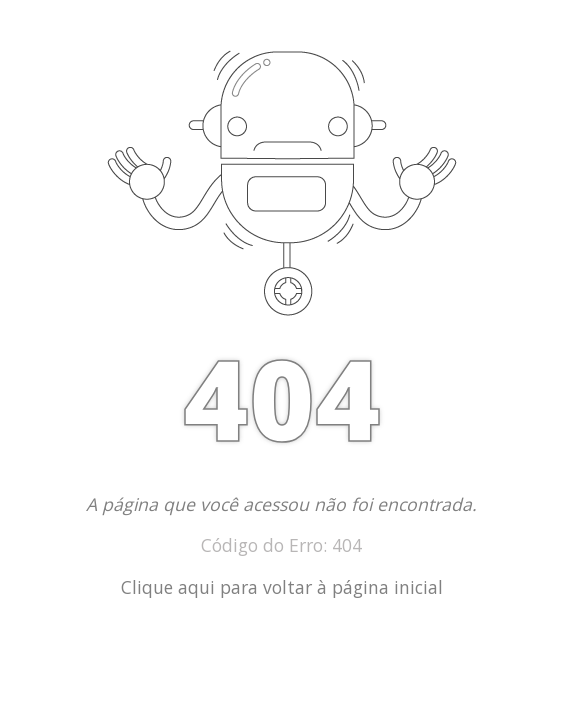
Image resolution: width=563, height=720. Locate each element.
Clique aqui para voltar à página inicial (282, 587)
